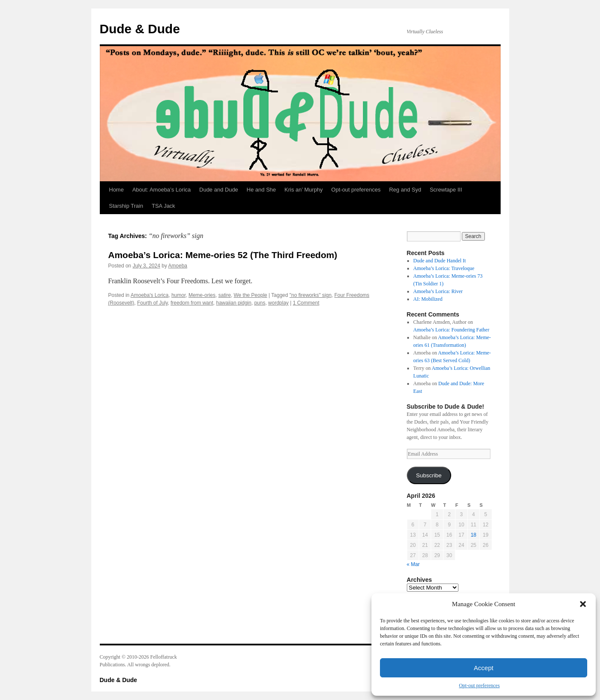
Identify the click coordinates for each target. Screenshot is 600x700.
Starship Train (126, 206)
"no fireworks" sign (311, 295)
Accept (484, 668)
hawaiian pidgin (234, 303)
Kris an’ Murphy (304, 190)
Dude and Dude (219, 190)
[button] (583, 604)
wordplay (278, 303)
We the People (251, 295)
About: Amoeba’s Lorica (161, 190)
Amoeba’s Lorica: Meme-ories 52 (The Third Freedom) (223, 255)
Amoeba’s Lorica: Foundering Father (451, 330)
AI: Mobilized (428, 299)
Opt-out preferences (479, 685)
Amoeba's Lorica (149, 295)
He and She (261, 190)
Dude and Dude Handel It (439, 261)
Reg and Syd (405, 190)
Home (117, 190)
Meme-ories (202, 295)
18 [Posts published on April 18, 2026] (474, 535)
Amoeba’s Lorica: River (438, 291)
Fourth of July (153, 303)
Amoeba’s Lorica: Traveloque (444, 268)
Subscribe (429, 475)
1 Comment (306, 303)
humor (178, 295)
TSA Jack (164, 206)
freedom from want (192, 303)
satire (225, 295)
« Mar (413, 564)
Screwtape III (446, 190)
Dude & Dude (140, 29)
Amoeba (178, 266)
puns (260, 303)
